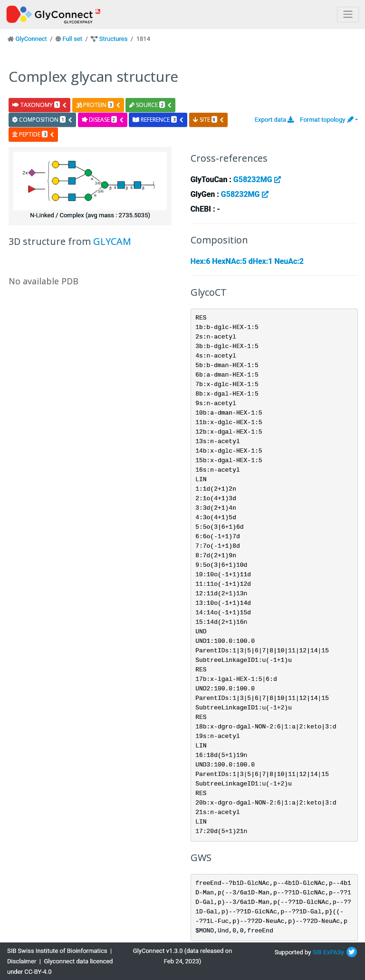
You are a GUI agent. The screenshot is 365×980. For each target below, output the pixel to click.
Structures (114, 39)
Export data (274, 120)
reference (158, 120)
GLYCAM (112, 241)
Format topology (327, 120)
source (151, 105)
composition (43, 120)
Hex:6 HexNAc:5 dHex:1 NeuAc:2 (247, 261)
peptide (34, 134)
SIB (317, 952)
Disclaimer (22, 961)
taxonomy (40, 105)
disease (103, 120)
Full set (72, 39)
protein (98, 105)
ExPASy (334, 952)
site (209, 120)
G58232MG (257, 180)
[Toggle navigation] (348, 15)
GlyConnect (31, 39)
